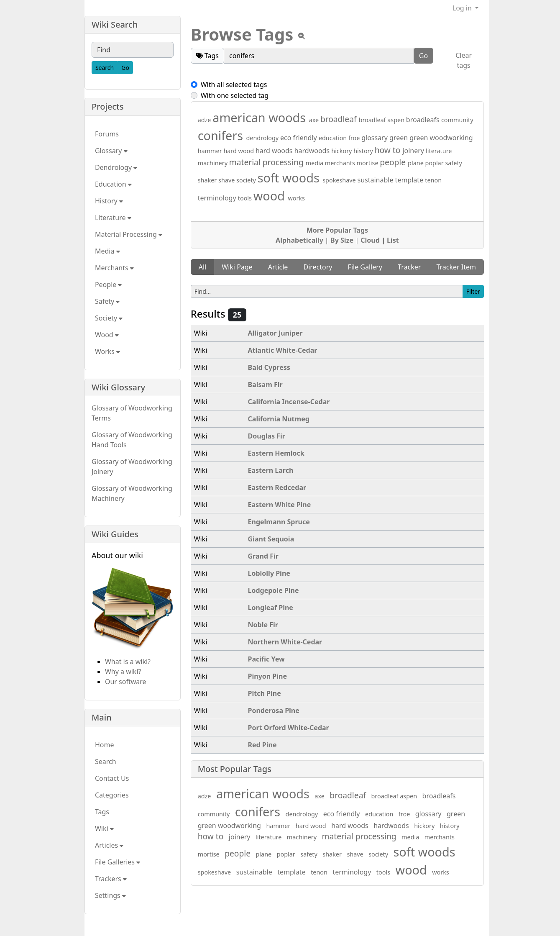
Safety (107, 301)
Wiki (104, 828)
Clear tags (464, 60)
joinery (414, 151)
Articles (109, 845)
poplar (435, 163)
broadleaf (340, 119)
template (410, 180)
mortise (368, 163)
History (109, 201)
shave (227, 180)
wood (271, 196)
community (457, 120)
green (399, 138)
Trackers (111, 879)
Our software (126, 682)
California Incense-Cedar (289, 402)
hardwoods (313, 151)
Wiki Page (237, 267)
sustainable (376, 180)
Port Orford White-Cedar (289, 728)
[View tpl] (302, 36)
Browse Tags (242, 34)
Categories (112, 795)
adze (205, 120)
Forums (107, 134)
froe (355, 138)
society (247, 180)
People (109, 285)
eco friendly (299, 138)
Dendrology (116, 167)
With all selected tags (234, 85)
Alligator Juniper (275, 333)
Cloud (370, 240)
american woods (261, 117)
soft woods (290, 178)
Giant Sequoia (271, 539)
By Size (342, 240)
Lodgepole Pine (274, 590)
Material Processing (129, 234)
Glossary (111, 151)
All (202, 267)
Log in (463, 8)
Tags (102, 812)
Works (107, 351)
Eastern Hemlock (276, 453)
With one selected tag (235, 95)
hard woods (275, 151)
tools (246, 198)
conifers (222, 135)
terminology (218, 198)
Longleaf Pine (271, 608)
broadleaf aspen (382, 120)
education (334, 138)
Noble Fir (263, 625)
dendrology (263, 138)
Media (107, 251)
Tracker (409, 267)
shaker (208, 180)
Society (109, 318)
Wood (107, 335)
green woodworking (441, 138)
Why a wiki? (123, 672)
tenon (433, 180)
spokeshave (340, 180)
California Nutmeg (279, 419)
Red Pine (262, 745)
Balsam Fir (265, 385)
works (296, 198)
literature (439, 151)
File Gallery (365, 267)
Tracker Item (456, 267)
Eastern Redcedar (277, 487)
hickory (342, 151)
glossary (375, 138)
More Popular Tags (337, 230)
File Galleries (118, 862)
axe (315, 120)
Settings (110, 895)
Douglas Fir (267, 436)
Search (106, 762)
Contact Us (112, 778)
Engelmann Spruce (279, 522)
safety (454, 163)
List (393, 240)
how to (389, 150)
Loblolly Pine (269, 573)
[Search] (105, 68)
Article (278, 267)
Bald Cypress (269, 367)
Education (113, 184)
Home (105, 745)
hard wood (239, 151)
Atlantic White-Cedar (283, 350)
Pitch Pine (265, 693)
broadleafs (424, 120)
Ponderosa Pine (274, 710)
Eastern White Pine (280, 505)
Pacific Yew (266, 659)
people (394, 162)
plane (416, 163)
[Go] (125, 68)
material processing (267, 162)
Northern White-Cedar (285, 642)
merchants (341, 163)
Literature (113, 218)
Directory (318, 267)
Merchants (114, 268)
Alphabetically (299, 240)
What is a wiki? (128, 662)
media (315, 163)
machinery (214, 163)
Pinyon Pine (268, 676)
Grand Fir (263, 556)
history (364, 151)
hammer (211, 151)
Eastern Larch (271, 470)
